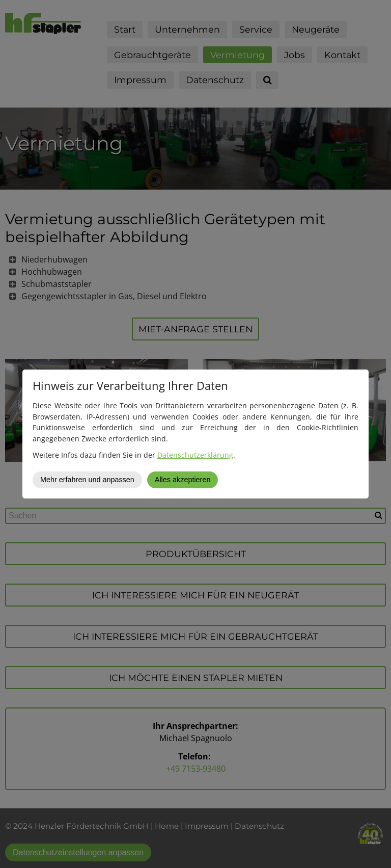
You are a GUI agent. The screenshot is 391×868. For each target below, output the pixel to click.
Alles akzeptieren (183, 480)
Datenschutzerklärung (195, 455)
